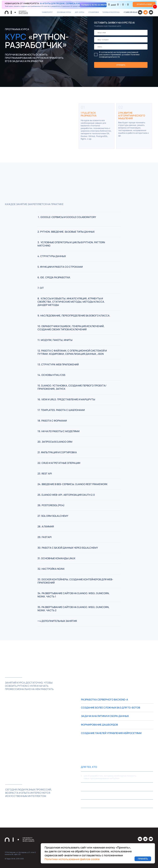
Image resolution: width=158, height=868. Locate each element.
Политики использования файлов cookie (72, 859)
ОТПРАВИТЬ (121, 65)
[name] (121, 33)
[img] (79, 5)
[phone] (121, 40)
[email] (121, 47)
